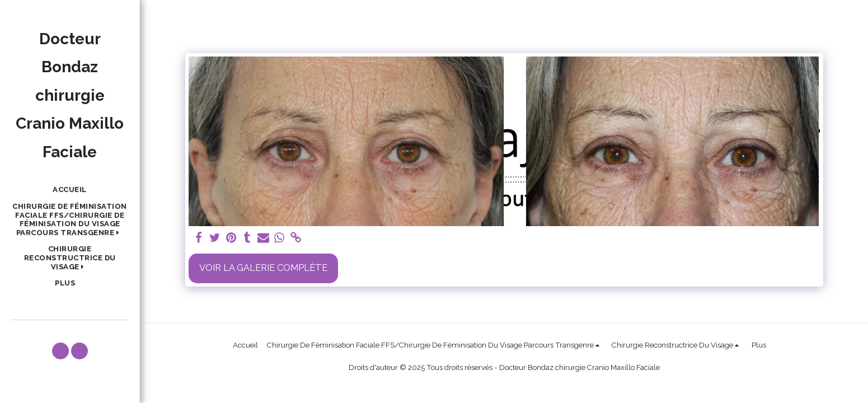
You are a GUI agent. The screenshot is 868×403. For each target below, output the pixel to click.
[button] (70, 220)
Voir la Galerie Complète (263, 268)
